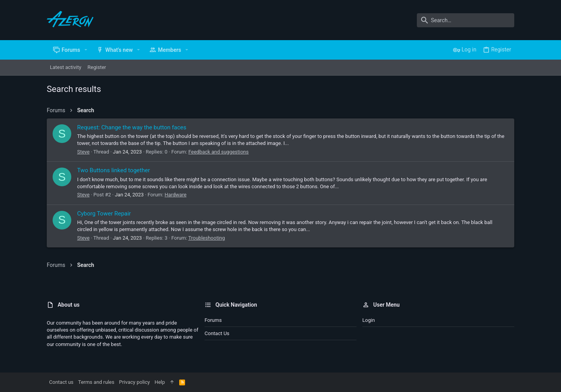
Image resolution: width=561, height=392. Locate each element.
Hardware (176, 195)
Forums (213, 320)
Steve (83, 152)
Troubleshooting (206, 238)
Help (160, 382)
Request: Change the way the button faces (132, 127)
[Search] (466, 20)
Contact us (217, 333)
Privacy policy (134, 382)
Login (369, 320)
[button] (86, 50)
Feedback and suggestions (218, 152)
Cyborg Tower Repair (104, 214)
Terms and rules (96, 382)
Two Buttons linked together (114, 170)
